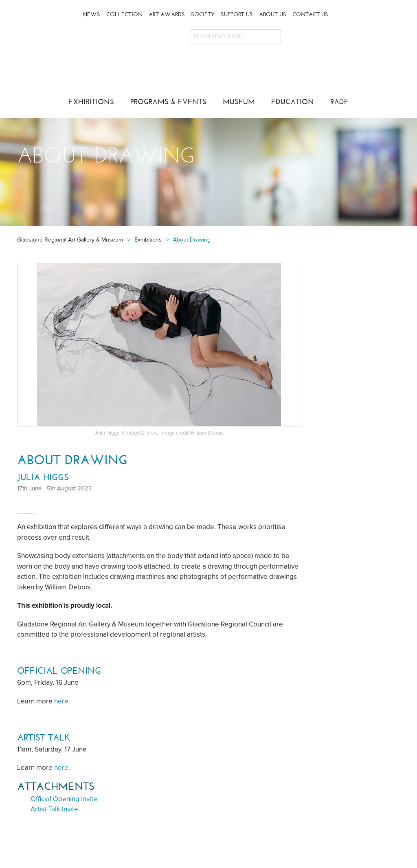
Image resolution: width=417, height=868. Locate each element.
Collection (124, 14)
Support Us (237, 14)
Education (293, 102)
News (91, 14)
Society (203, 14)
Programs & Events (168, 102)
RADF (339, 102)
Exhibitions (91, 102)
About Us (273, 14)
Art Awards (167, 14)
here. (62, 701)
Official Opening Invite (64, 799)
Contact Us (310, 14)
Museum (239, 102)
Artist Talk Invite (54, 809)
